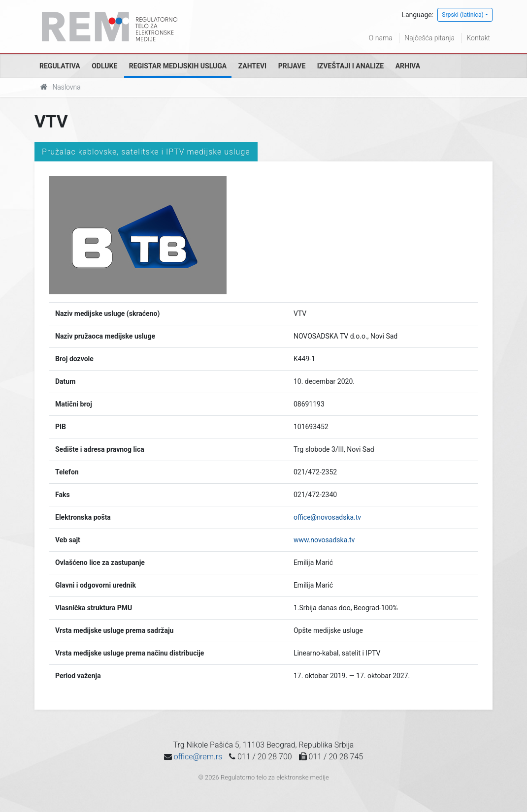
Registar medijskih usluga (178, 66)
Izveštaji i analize (350, 66)
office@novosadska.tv (327, 517)
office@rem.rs (198, 757)
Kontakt (478, 38)
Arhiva (408, 66)
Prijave (292, 66)
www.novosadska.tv (324, 540)
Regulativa (60, 66)
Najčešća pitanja (429, 38)
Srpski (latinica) (463, 15)
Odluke (104, 66)
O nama (381, 38)
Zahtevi (252, 66)
